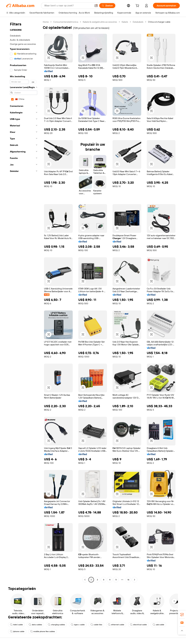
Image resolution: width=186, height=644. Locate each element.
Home (46, 22)
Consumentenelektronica (66, 22)
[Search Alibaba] (68, 6)
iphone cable (17, 631)
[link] (182, 615)
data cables (35, 625)
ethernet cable (116, 625)
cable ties (96, 625)
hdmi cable (16, 625)
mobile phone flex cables (43, 631)
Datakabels (138, 22)
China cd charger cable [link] (159, 22)
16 (128, 580)
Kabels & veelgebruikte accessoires (100, 22)
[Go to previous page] (85, 580)
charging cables (56, 625)
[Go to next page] (135, 580)
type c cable (78, 625)
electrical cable (138, 625)
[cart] (138, 6)
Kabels (125, 22)
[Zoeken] (107, 6)
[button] (96, 6)
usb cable (158, 625)
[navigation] (24, 301)
